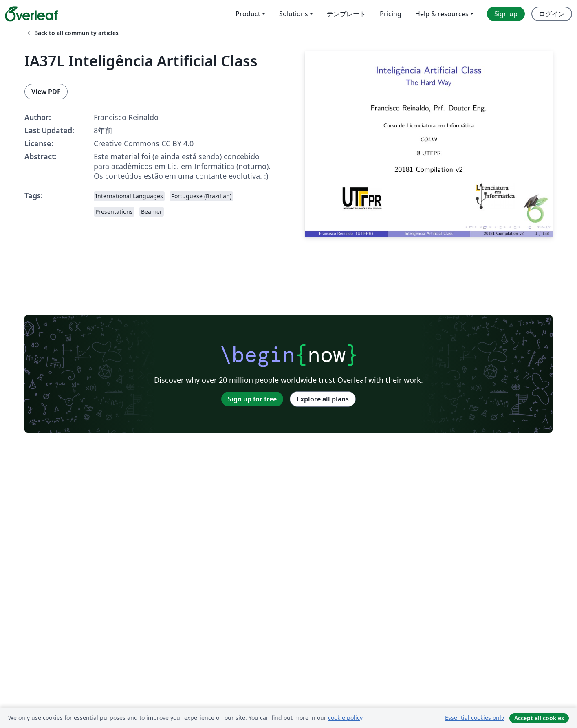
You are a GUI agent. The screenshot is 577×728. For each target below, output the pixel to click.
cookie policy (345, 718)
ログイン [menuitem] (552, 14)
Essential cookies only (475, 718)
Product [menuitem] (248, 14)
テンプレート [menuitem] (346, 14)
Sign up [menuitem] (506, 14)
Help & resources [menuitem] (442, 14)
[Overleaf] (31, 14)
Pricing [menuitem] (391, 14)
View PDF (46, 92)
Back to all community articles (72, 33)
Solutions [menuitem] (294, 14)
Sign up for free (252, 399)
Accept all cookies (539, 718)
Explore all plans (323, 399)
